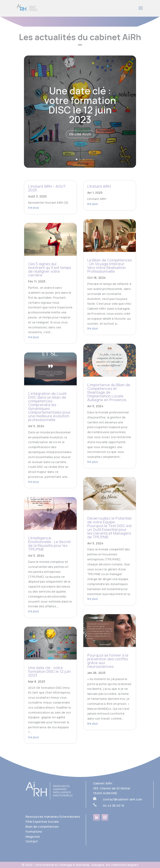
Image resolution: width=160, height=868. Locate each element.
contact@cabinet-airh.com (123, 799)
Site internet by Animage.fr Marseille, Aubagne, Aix (73, 865)
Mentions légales (126, 865)
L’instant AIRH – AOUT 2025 (47, 188)
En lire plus (80, 141)
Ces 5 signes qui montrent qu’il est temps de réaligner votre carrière (50, 269)
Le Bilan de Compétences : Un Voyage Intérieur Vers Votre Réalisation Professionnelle (110, 266)
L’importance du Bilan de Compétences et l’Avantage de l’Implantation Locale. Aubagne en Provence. (109, 392)
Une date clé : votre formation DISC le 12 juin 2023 (80, 111)
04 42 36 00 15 (114, 806)
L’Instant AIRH (99, 186)
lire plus (34, 208)
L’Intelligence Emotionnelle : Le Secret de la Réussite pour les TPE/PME (49, 544)
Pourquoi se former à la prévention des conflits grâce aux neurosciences (108, 661)
